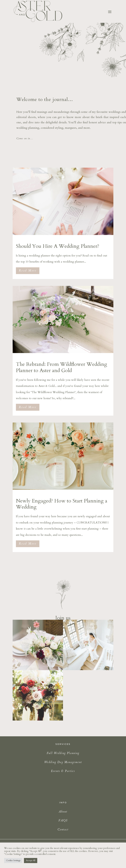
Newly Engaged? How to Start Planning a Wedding (62, 504)
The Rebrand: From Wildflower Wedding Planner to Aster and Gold (62, 367)
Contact (63, 829)
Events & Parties (63, 771)
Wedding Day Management (63, 762)
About (63, 812)
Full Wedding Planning (63, 753)
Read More (28, 271)
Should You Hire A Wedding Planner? (58, 246)
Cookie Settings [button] (13, 860)
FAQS (63, 820)
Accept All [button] (31, 860)
